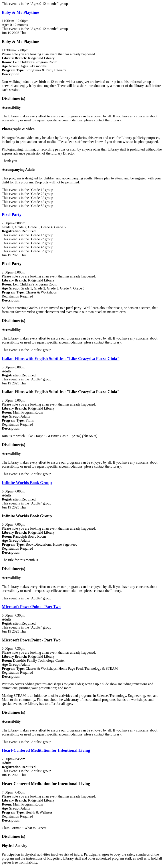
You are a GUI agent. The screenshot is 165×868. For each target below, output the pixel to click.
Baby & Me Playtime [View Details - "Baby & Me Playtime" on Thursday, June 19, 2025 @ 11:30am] (20, 12)
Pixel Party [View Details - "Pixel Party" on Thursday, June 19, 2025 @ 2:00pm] (12, 214)
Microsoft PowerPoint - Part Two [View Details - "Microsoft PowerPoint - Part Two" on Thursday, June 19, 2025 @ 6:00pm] (31, 607)
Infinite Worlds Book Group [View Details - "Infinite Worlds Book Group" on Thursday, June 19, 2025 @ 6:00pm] (27, 483)
